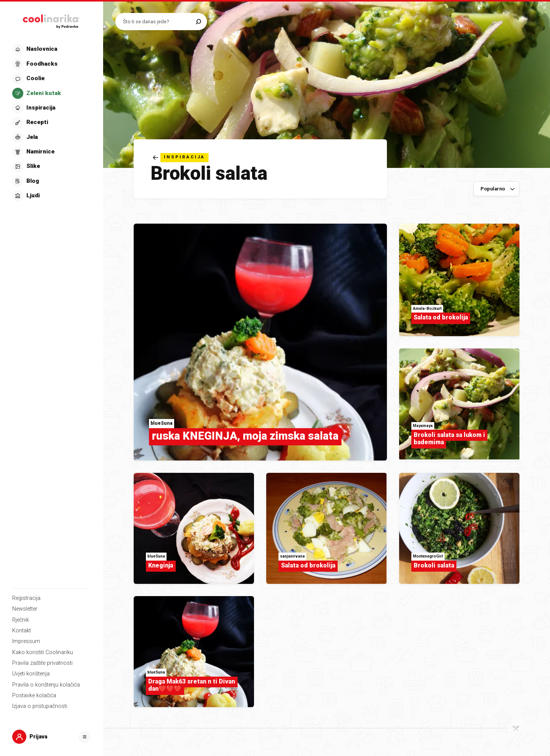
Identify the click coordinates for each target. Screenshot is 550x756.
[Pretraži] (198, 22)
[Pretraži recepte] (158, 22)
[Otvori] (85, 737)
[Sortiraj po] (497, 189)
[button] (51, 123)
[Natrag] (181, 158)
